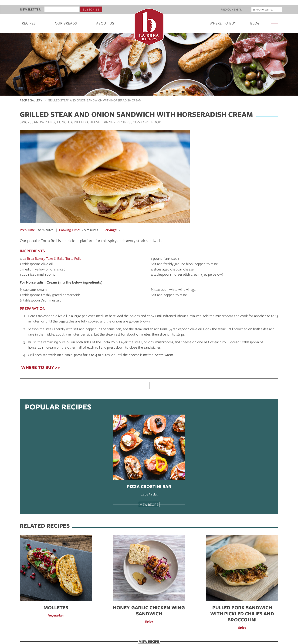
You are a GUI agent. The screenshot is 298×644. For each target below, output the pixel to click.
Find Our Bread (232, 9)
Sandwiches (43, 122)
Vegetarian (56, 615)
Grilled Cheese (86, 122)
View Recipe (149, 504)
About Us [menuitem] (105, 23)
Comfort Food (147, 122)
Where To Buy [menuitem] (223, 23)
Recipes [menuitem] (29, 23)
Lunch (63, 122)
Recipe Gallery (31, 100)
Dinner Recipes (117, 122)
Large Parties (149, 494)
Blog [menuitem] (255, 23)
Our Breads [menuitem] (66, 23)
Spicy (25, 122)
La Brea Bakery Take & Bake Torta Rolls (52, 258)
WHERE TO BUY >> (41, 367)
